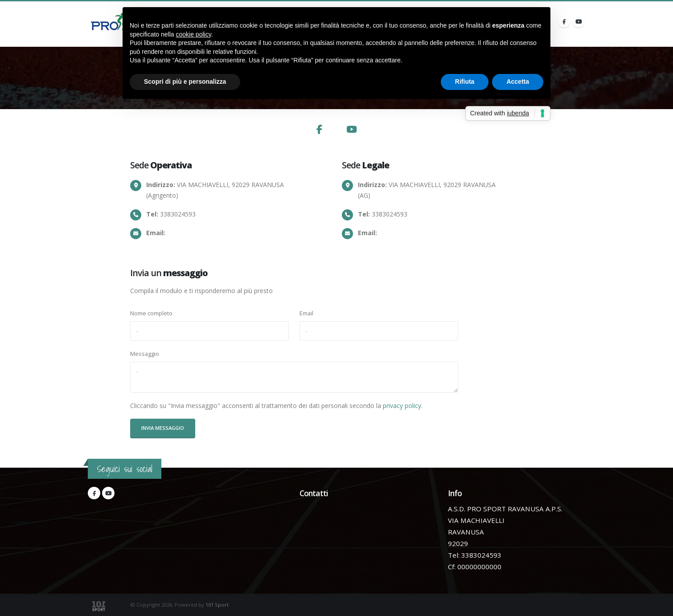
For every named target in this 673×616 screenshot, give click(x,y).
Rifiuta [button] (465, 82)
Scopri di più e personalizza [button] (185, 82)
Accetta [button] (518, 82)
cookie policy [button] (194, 34)
